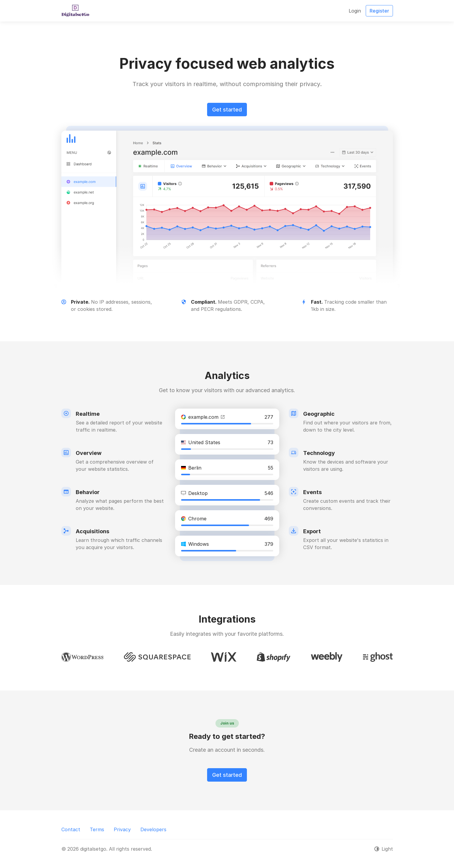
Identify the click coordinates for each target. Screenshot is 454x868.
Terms (97, 829)
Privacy (122, 829)
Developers (153, 829)
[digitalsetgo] (75, 11)
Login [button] (355, 11)
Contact (71, 829)
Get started (227, 110)
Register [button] (379, 11)
